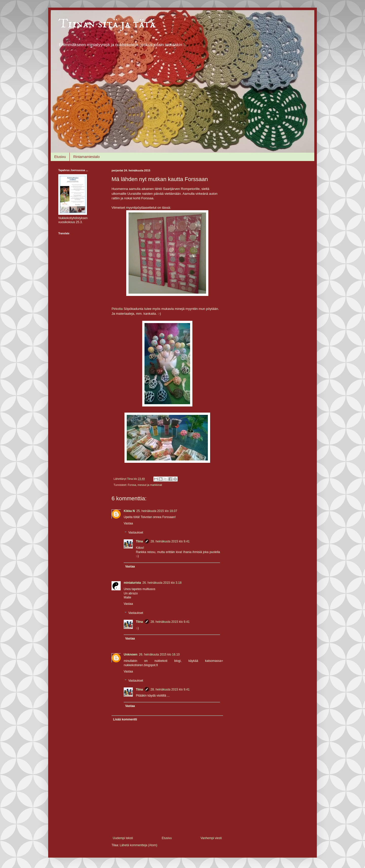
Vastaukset (136, 533)
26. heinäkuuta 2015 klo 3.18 (162, 583)
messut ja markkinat (150, 485)
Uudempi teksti (123, 838)
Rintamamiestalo (86, 157)
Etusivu (60, 157)
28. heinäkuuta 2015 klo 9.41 (170, 541)
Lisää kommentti (125, 719)
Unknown (131, 654)
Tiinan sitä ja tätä (107, 24)
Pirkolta (117, 309)
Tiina (139, 541)
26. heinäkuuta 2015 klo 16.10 (159, 654)
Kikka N (129, 511)
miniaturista (132, 583)
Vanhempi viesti (211, 838)
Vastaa (128, 523)
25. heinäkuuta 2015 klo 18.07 (157, 511)
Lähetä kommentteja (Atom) (138, 845)
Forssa (132, 485)
